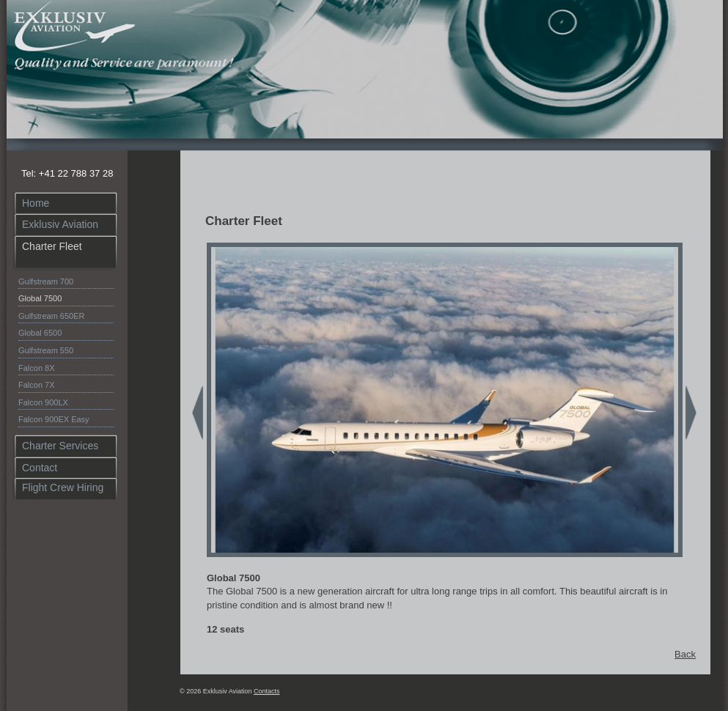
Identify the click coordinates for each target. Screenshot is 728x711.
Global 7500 (40, 298)
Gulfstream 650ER (51, 316)
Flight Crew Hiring (63, 487)
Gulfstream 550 (46, 350)
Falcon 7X (37, 385)
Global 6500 (40, 333)
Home (36, 203)
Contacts (267, 691)
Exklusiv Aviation (60, 224)
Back (685, 654)
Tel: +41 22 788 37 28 (67, 173)
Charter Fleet (52, 246)
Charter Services (60, 446)
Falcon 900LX (43, 402)
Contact (40, 468)
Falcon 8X (37, 368)
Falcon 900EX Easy (54, 419)
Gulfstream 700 (46, 281)
